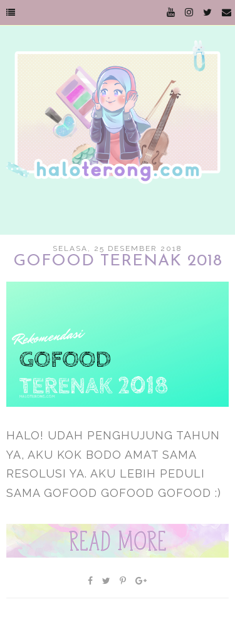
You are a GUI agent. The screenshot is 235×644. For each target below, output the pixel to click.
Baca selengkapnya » (118, 540)
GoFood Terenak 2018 (118, 261)
